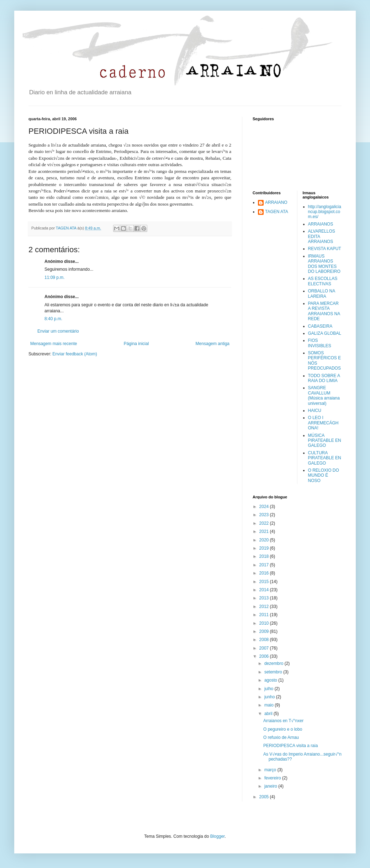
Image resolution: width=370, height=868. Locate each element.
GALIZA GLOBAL (325, 333)
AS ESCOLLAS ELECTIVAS (323, 281)
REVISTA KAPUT (325, 249)
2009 (265, 631)
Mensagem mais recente (54, 344)
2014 (265, 590)
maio (269, 705)
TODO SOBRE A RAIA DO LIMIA (324, 378)
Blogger (218, 836)
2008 (265, 640)
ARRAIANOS (321, 224)
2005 (265, 797)
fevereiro (273, 778)
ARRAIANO (276, 202)
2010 (265, 623)
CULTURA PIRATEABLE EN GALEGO (325, 458)
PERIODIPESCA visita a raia (290, 746)
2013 (265, 598)
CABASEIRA (320, 326)
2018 (265, 556)
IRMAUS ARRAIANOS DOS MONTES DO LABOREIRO (324, 264)
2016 (265, 573)
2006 (265, 656)
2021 (265, 531)
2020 (265, 540)
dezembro (274, 663)
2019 (265, 548)
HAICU (315, 411)
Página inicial (136, 344)
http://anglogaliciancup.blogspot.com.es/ (325, 212)
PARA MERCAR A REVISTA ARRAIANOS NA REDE (324, 311)
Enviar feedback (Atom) (75, 354)
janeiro (271, 786)
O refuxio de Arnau (281, 737)
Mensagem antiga (213, 344)
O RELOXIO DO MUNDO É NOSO (324, 475)
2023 (265, 515)
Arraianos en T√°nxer (283, 721)
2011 (265, 615)
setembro (274, 672)
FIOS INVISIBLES (320, 343)
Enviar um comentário (58, 331)
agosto (271, 680)
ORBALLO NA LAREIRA (322, 293)
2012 (265, 607)
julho (269, 689)
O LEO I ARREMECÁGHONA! (323, 423)
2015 (265, 582)
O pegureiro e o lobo (283, 729)
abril (269, 714)
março (271, 770)
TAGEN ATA (277, 212)
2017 (265, 565)
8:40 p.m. (53, 319)
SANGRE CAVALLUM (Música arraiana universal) (324, 395)
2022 (265, 523)
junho (270, 697)
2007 (265, 648)
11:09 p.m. (55, 277)
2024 (265, 507)
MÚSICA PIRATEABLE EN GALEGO (325, 441)
